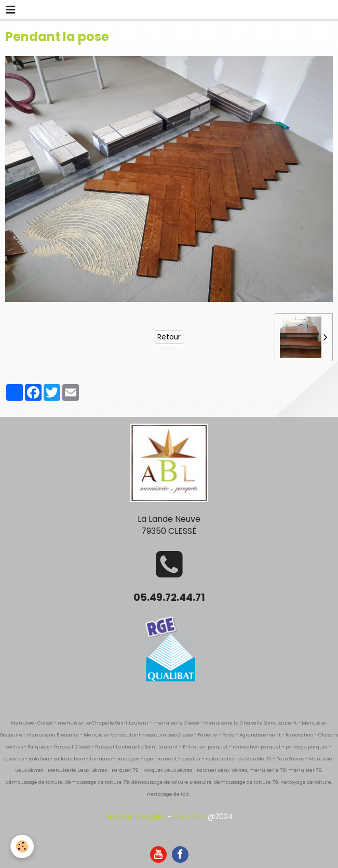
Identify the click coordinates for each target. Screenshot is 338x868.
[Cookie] (22, 846)
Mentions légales (135, 817)
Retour (169, 337)
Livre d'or (190, 817)
